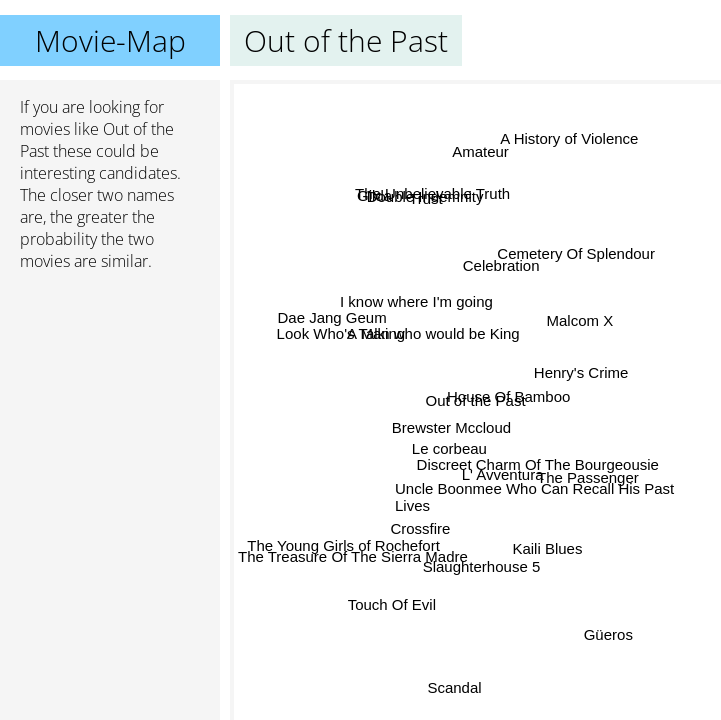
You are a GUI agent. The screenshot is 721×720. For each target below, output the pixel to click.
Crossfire (420, 526)
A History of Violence (568, 139)
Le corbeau (448, 450)
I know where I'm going (416, 302)
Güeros (607, 633)
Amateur (481, 151)
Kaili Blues (544, 550)
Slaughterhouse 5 (482, 566)
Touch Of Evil (396, 606)
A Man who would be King (433, 333)
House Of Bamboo (507, 395)
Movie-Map (110, 40)
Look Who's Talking (340, 333)
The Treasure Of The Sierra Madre (353, 553)
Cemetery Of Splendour (575, 252)
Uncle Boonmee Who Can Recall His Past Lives (534, 497)
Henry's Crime (580, 375)
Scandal (454, 685)
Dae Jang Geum (333, 317)
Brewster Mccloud (451, 427)
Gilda (375, 194)
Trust (424, 200)
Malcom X (579, 320)
